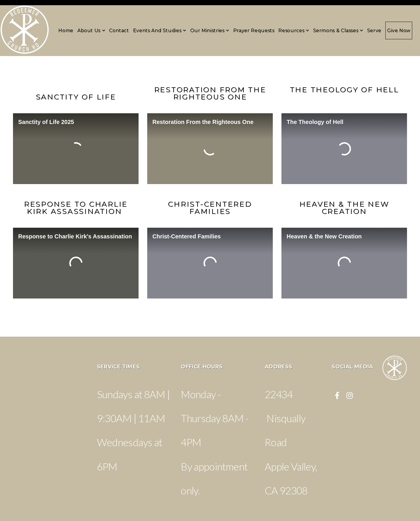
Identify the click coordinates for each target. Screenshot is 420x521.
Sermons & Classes (338, 30)
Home (66, 30)
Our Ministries (210, 30)
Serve (374, 30)
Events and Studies (160, 30)
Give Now (399, 30)
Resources (294, 30)
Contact (119, 30)
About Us (91, 30)
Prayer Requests (254, 30)
